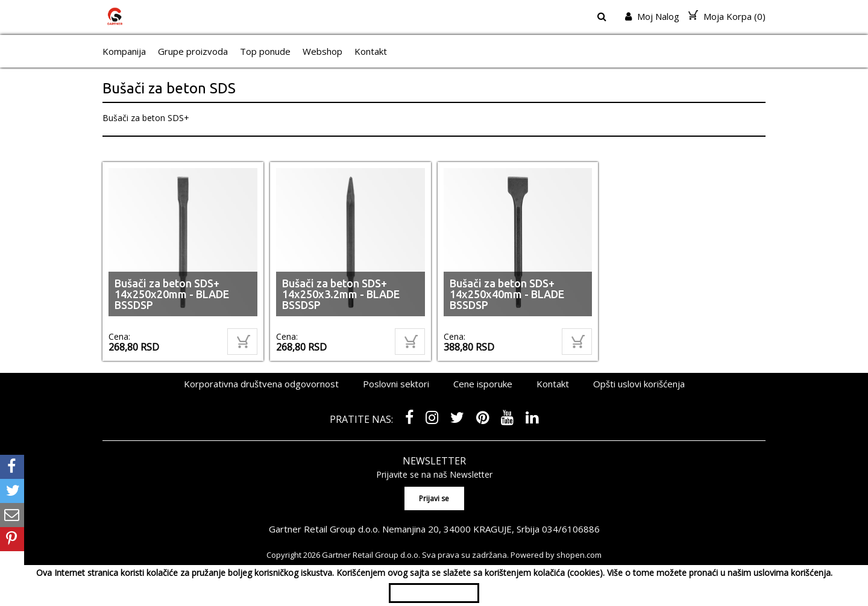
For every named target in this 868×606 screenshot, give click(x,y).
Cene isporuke (483, 384)
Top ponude (265, 51)
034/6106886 (571, 529)
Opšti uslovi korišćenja (639, 384)
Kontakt (371, 51)
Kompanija (124, 51)
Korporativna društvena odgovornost (261, 384)
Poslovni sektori (396, 384)
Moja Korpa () (727, 16)
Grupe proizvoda (193, 51)
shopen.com (579, 555)
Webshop (322, 51)
